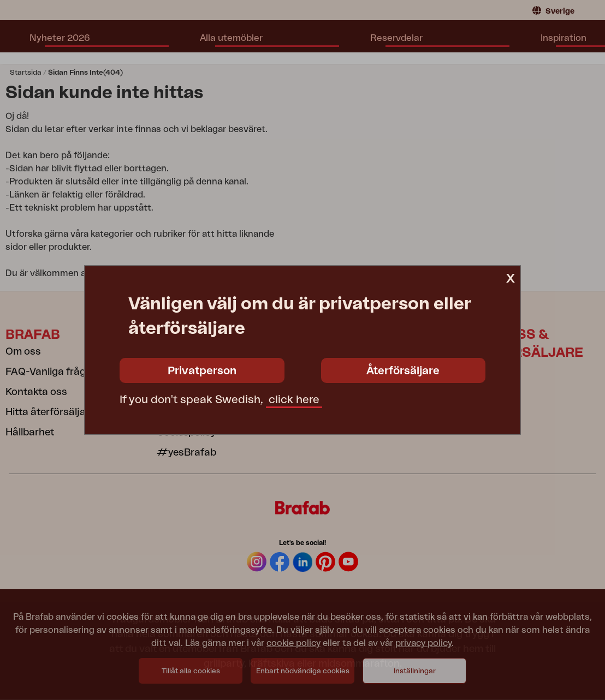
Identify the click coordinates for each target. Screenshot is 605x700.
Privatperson (202, 371)
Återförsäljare (403, 371)
